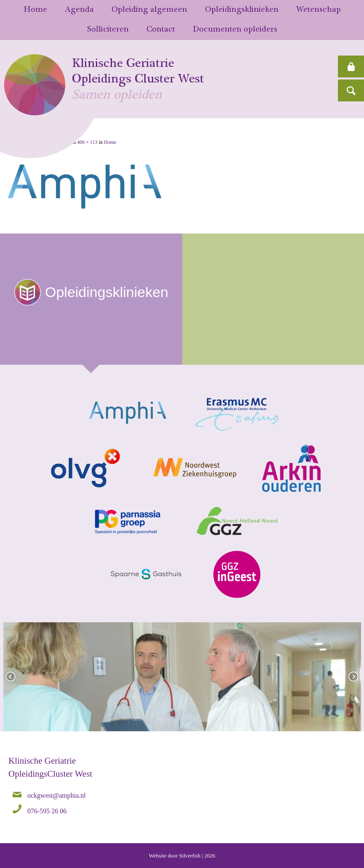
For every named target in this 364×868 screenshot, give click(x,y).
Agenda (79, 10)
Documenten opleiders (235, 30)
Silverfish (190, 856)
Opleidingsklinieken (242, 10)
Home (35, 10)
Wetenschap (319, 10)
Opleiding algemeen (149, 10)
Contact (161, 30)
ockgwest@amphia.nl (57, 795)
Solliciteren (108, 30)
